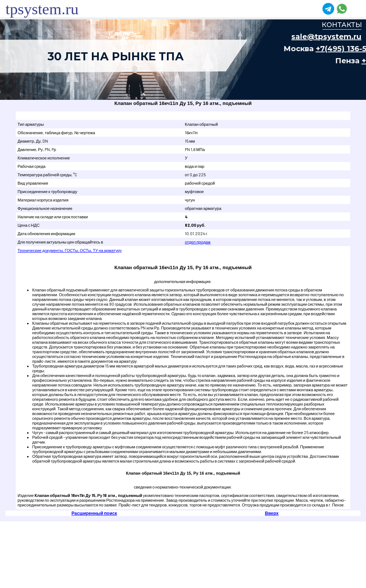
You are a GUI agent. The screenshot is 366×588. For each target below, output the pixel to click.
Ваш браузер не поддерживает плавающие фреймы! (183, 60)
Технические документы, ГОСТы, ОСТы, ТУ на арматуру (70, 250)
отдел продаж (198, 242)
